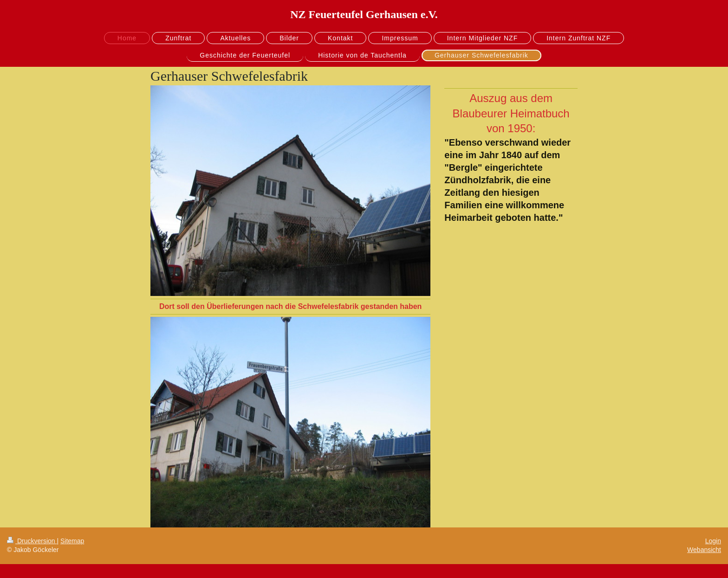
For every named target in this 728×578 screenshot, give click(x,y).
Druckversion (32, 541)
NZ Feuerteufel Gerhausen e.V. (364, 14)
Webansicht (704, 550)
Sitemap (72, 541)
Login (713, 541)
